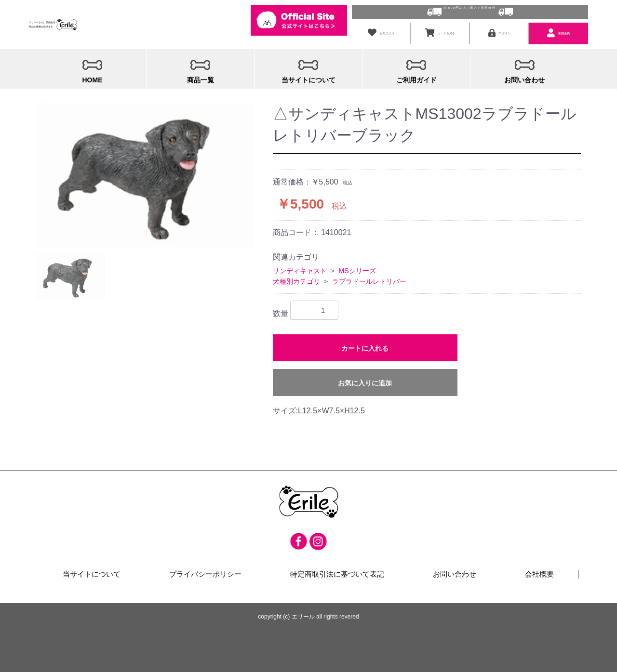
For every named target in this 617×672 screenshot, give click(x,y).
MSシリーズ (357, 268)
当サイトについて (92, 572)
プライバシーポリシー (206, 572)
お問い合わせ (455, 572)
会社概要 (539, 572)
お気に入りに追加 (365, 381)
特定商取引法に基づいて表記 (337, 572)
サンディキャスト (300, 268)
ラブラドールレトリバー (369, 278)
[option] (145, 173)
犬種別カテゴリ (296, 278)
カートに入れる (365, 346)
